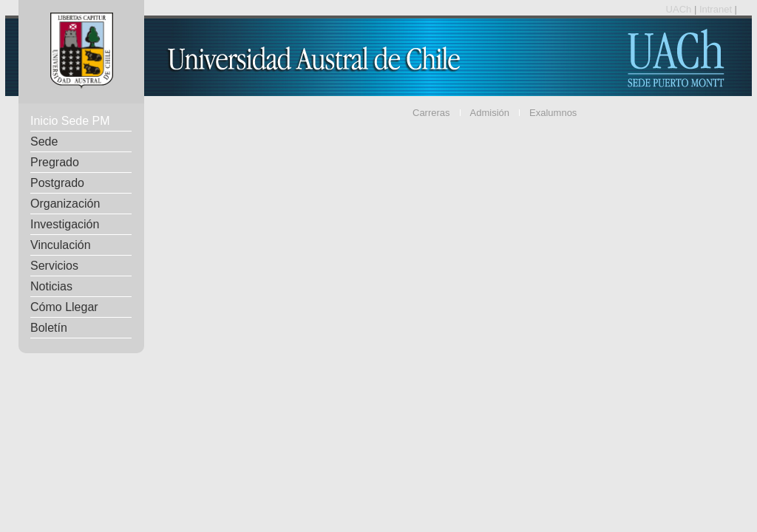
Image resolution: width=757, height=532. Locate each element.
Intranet (717, 9)
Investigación (65, 224)
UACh (680, 9)
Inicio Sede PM (70, 121)
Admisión (490, 113)
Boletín (49, 328)
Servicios (54, 266)
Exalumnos (553, 113)
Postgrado (57, 183)
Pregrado (55, 162)
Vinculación (61, 245)
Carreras (431, 113)
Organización (65, 204)
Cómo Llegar (64, 307)
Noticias (51, 286)
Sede (44, 141)
